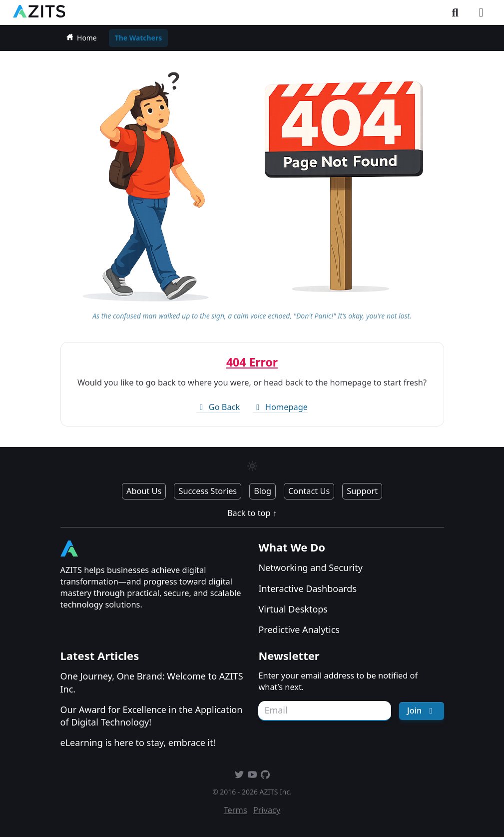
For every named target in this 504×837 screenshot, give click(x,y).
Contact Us (309, 491)
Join (422, 710)
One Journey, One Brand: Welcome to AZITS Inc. (152, 682)
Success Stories (208, 491)
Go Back (218, 407)
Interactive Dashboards (307, 588)
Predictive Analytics (299, 629)
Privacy (267, 810)
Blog (262, 491)
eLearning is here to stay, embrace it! (138, 742)
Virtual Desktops (293, 609)
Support (362, 491)
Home (82, 38)
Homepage (280, 407)
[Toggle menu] (481, 12)
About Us (144, 491)
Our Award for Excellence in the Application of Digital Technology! (152, 716)
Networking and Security (310, 567)
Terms (236, 810)
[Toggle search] (455, 12)
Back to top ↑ (252, 513)
